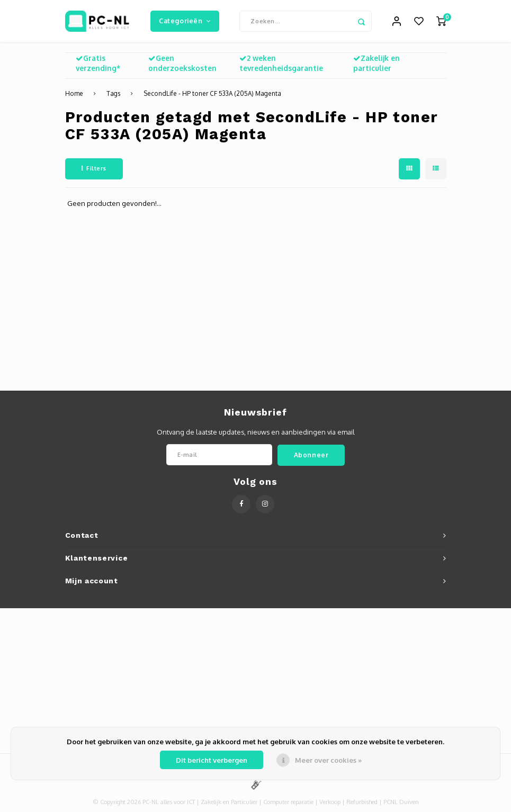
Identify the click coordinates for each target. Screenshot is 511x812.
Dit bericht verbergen (212, 760)
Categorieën (185, 21)
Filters (94, 169)
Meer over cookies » (328, 760)
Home (74, 94)
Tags (113, 94)
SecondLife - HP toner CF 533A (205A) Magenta (212, 94)
